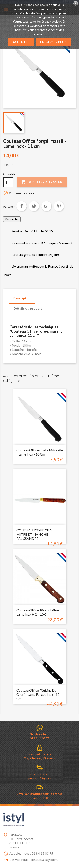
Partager (21, 206)
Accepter (21, 42)
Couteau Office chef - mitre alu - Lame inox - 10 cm (40, 452)
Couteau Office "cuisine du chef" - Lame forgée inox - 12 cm (38, 694)
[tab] (49, 306)
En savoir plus (53, 42)
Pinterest (59, 206)
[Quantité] (8, 182)
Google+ (46, 206)
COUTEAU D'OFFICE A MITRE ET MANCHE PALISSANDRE (34, 534)
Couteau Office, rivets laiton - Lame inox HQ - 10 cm (39, 612)
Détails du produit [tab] (28, 308)
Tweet (34, 206)
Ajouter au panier (42, 182)
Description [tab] (22, 298)
